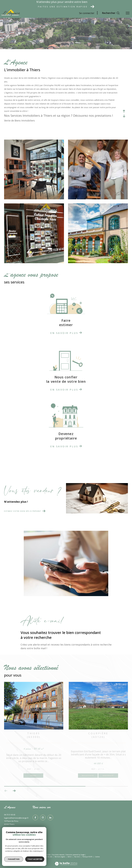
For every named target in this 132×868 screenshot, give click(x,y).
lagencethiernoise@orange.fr (16, 818)
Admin (70, 857)
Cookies (97, 857)
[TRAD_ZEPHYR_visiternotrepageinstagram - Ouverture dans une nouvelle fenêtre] (43, 817)
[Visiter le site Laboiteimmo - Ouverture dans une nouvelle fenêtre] (66, 862)
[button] (6, 791)
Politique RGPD (87, 857)
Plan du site (48, 857)
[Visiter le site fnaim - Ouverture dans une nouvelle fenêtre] (38, 845)
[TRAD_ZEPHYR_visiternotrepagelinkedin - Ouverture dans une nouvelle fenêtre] (50, 817)
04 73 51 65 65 (10, 815)
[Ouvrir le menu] (128, 13)
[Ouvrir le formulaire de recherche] (111, 13)
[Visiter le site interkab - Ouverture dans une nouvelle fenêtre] (7, 845)
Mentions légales (60, 857)
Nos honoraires (37, 857)
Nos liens (77, 857)
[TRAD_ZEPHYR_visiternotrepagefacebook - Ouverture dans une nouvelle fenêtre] (35, 817)
